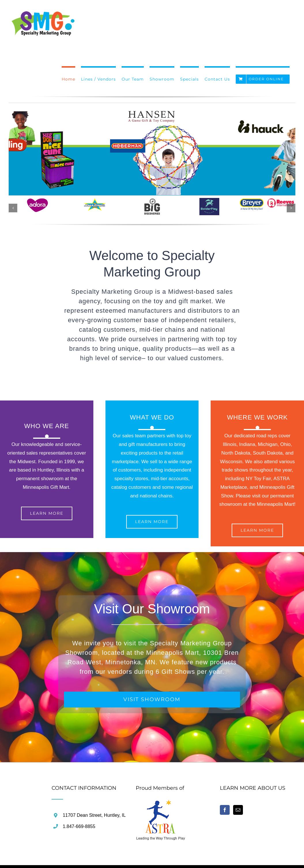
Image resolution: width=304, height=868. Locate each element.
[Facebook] (225, 810)
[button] (13, 208)
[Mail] (238, 810)
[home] (161, 803)
